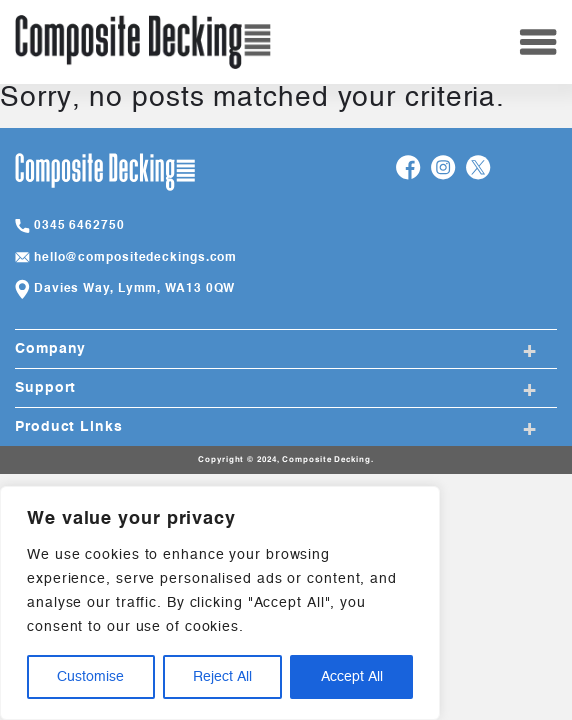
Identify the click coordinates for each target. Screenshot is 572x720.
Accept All (352, 677)
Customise (90, 677)
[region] (220, 603)
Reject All (222, 677)
